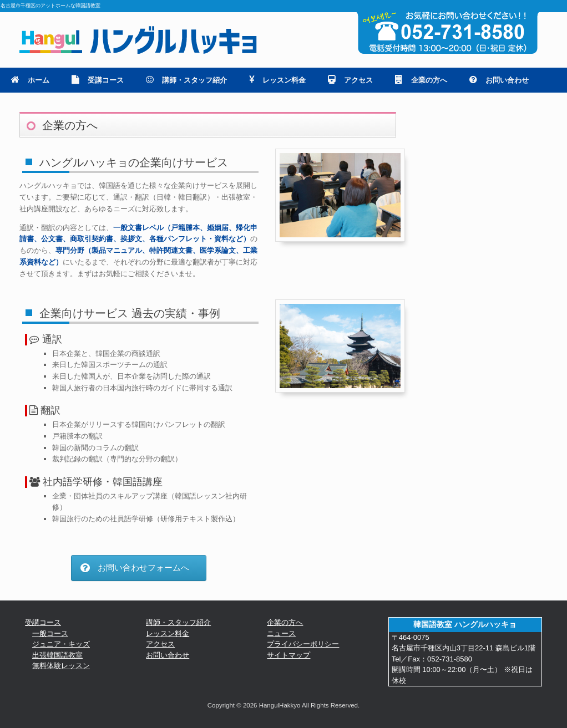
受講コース (98, 80)
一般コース (50, 633)
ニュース (281, 633)
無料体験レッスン (61, 666)
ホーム (30, 80)
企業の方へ (421, 80)
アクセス (350, 80)
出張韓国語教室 (57, 655)
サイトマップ (288, 655)
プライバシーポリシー (303, 644)
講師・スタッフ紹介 (186, 80)
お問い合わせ (499, 80)
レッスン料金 (277, 80)
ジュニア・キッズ (61, 644)
